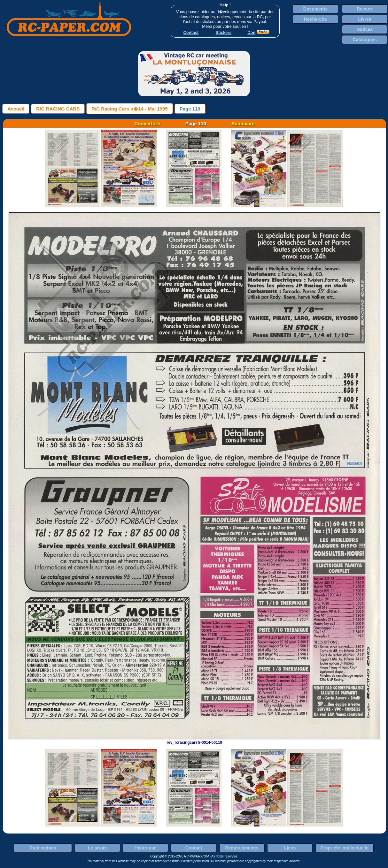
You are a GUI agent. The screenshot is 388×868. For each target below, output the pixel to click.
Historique (146, 848)
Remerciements (242, 848)
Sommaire (243, 123)
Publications (43, 848)
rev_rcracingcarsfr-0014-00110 (194, 740)
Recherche (315, 19)
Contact (194, 848)
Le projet (97, 848)
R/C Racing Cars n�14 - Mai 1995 (129, 109)
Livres (365, 19)
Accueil (16, 109)
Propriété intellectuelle (345, 848)
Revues (365, 9)
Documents (315, 9)
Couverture (147, 123)
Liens (290, 848)
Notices (365, 29)
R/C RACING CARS (58, 109)
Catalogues (365, 40)
